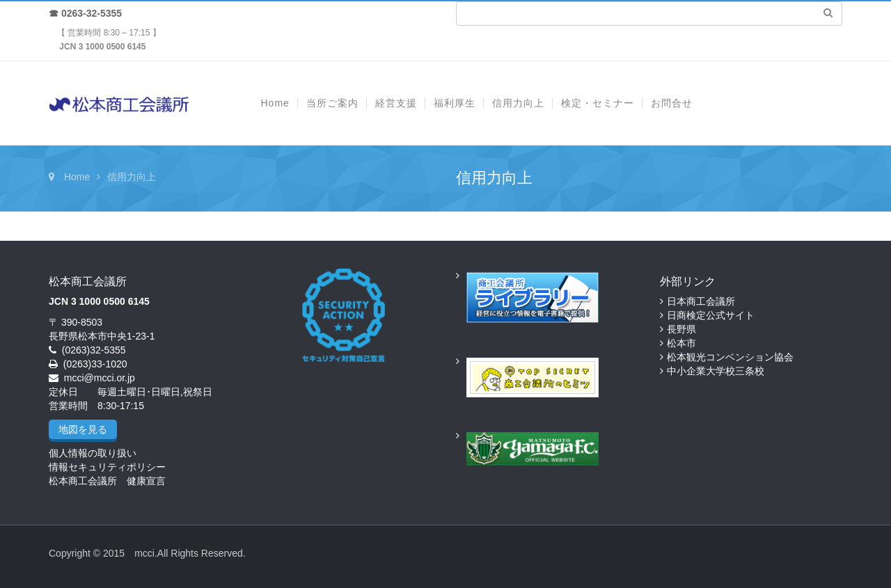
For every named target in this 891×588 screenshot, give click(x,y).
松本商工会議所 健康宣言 (107, 481)
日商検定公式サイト (711, 315)
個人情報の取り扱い (93, 453)
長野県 (681, 329)
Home (77, 177)
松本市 (681, 343)
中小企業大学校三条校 (716, 371)
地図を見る (83, 429)
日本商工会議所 (701, 301)
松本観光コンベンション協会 (730, 357)
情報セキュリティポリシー (107, 467)
